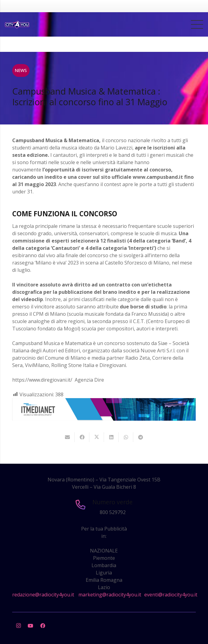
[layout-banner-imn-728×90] (104, 419)
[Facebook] (43, 626)
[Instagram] (18, 626)
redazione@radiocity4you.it (43, 595)
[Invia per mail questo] (67, 437)
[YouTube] (30, 626)
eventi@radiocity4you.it (171, 595)
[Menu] (197, 24)
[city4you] (17, 25)
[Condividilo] (82, 437)
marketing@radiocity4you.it (110, 595)
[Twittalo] (97, 437)
